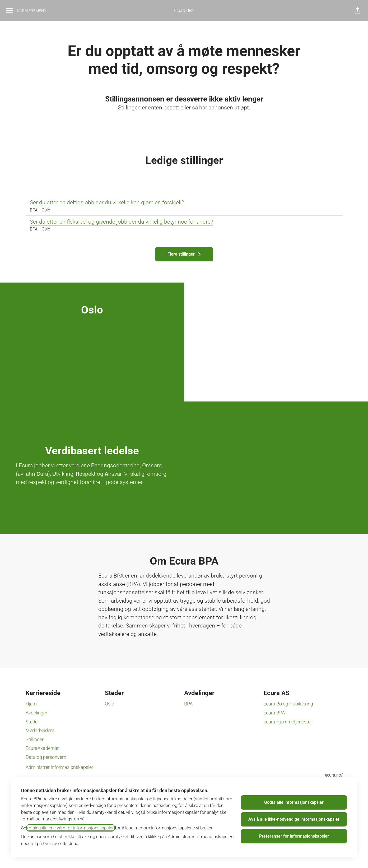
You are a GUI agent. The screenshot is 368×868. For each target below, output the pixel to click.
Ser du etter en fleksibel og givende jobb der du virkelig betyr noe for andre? (184, 222)
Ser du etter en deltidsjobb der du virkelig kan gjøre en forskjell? (184, 203)
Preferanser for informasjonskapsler (294, 836)
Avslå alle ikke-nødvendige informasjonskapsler (294, 819)
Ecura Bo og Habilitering (288, 704)
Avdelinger (36, 713)
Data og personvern (46, 757)
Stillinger (35, 739)
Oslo (110, 704)
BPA (188, 704)
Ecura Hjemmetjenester (288, 722)
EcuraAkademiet (43, 748)
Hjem (31, 704)
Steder (32, 722)
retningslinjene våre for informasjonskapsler (71, 828)
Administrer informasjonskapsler (59, 767)
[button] (357, 11)
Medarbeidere (40, 730)
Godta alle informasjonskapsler (294, 802)
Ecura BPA (184, 10)
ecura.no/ (334, 775)
